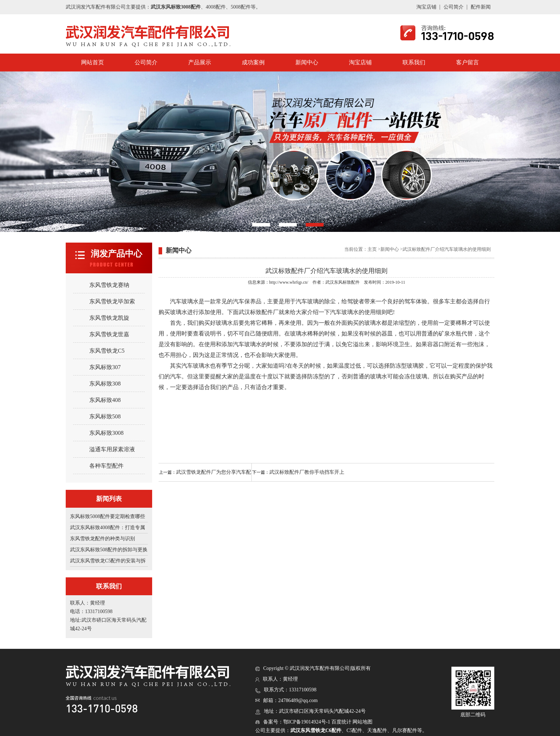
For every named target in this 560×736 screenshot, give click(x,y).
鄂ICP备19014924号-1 (307, 722)
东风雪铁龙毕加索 (112, 301)
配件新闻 (481, 7)
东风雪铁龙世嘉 (109, 334)
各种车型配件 (106, 466)
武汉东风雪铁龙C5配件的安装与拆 (108, 561)
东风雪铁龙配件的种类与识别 (102, 539)
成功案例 (253, 62)
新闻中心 (307, 62)
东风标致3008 (106, 433)
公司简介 (454, 7)
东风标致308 (105, 384)
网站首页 (92, 62)
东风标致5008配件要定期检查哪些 (107, 516)
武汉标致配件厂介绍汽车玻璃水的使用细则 (447, 249)
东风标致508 (105, 416)
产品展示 (200, 62)
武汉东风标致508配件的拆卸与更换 (109, 550)
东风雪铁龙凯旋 (109, 318)
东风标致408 (105, 400)
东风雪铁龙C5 (107, 351)
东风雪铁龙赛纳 (109, 285)
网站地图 (362, 722)
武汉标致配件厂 (259, 312)
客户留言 (467, 62)
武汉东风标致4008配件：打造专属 (107, 528)
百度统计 (341, 722)
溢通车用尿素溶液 (112, 449)
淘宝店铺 (426, 7)
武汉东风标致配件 (342, 282)
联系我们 (414, 62)
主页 (372, 249)
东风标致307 (105, 367)
